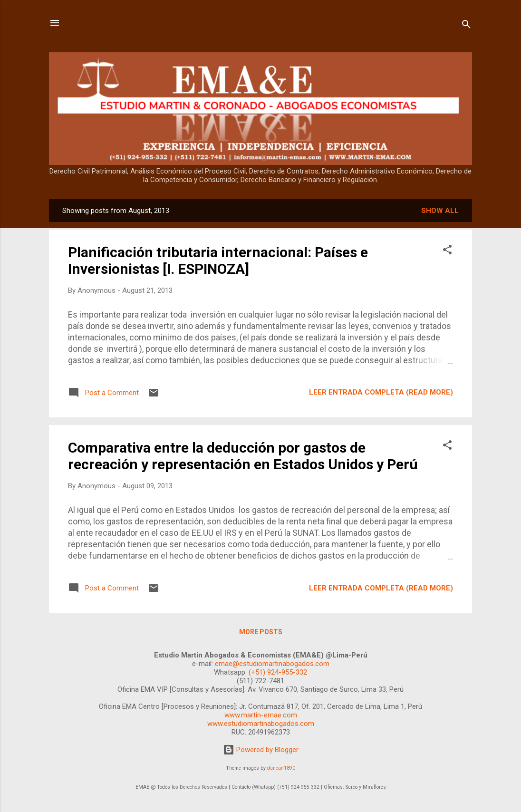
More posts (261, 632)
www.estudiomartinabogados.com (261, 724)
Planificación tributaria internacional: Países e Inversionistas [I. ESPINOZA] (218, 261)
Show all (440, 211)
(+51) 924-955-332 (278, 672)
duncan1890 (281, 768)
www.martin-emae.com (261, 715)
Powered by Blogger (261, 750)
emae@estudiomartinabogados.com (272, 664)
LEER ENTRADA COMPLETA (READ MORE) (381, 392)
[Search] (466, 26)
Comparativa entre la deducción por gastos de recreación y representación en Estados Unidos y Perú (243, 456)
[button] (447, 251)
